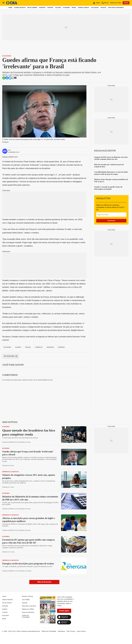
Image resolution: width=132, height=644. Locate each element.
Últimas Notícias (20, 8)
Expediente (61, 631)
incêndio (61, 347)
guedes (18, 347)
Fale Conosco (71, 631)
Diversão (42, 8)
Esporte (50, 8)
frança (28, 347)
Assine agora (64, 611)
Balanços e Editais (28, 609)
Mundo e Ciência (84, 8)
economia (7, 347)
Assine (126, 3)
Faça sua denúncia (28, 612)
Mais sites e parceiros (116, 8)
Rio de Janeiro (32, 8)
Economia (66, 8)
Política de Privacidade (26, 616)
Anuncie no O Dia (116, 3)
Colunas (58, 8)
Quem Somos (81, 631)
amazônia (50, 347)
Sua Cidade (95, 8)
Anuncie (37, 631)
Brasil (74, 8)
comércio (39, 347)
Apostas (103, 8)
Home (10, 8)
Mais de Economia (44, 582)
